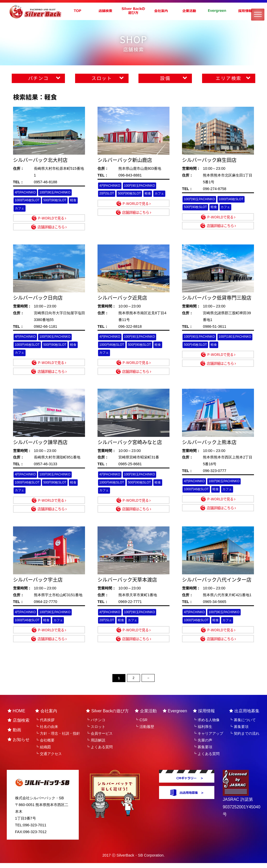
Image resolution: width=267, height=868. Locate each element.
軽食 (77, 201)
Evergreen (175, 716)
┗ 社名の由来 (47, 732)
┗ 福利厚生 (203, 732)
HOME (16, 716)
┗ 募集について (242, 725)
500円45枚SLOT (235, 346)
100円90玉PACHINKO (57, 193)
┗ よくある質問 (99, 752)
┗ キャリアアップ (208, 738)
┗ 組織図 (43, 752)
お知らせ (19, 744)
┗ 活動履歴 (144, 732)
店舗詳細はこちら (52, 228)
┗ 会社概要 (45, 745)
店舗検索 (19, 725)
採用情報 (204, 716)
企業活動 (146, 716)
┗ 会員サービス (99, 738)
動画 (14, 735)
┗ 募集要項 (203, 752)
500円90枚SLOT (57, 201)
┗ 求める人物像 (206, 725)
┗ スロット (96, 732)
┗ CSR (141, 725)
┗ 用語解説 (96, 745)
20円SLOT (107, 194)
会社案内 (46, 716)
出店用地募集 (244, 716)
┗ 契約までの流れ (244, 738)
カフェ (20, 209)
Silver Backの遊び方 (107, 716)
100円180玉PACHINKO (201, 346)
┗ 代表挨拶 (45, 725)
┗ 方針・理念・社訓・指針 (58, 738)
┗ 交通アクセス (48, 759)
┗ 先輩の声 (203, 745)
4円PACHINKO (26, 193)
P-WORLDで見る (52, 218)
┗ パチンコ (96, 725)
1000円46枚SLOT (28, 201)
